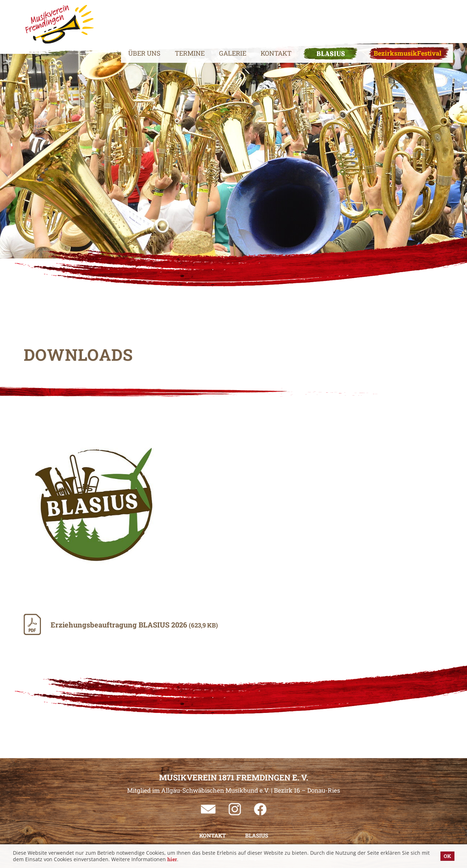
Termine (173, 20)
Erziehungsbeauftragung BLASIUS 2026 (134, 625)
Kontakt (260, 20)
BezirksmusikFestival (391, 20)
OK (447, 856)
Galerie (216, 20)
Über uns (128, 20)
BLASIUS (314, 20)
